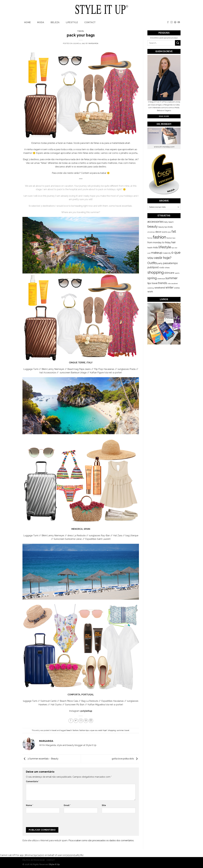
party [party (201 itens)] (160, 263)
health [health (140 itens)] (150, 248)
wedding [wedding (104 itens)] (151, 288)
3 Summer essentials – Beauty (40, 759)
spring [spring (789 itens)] (152, 278)
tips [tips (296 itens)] (149, 283)
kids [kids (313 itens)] (156, 247)
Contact (90, 22)
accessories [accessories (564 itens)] (156, 222)
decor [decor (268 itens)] (158, 232)
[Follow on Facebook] (168, 22)
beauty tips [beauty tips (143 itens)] (163, 227)
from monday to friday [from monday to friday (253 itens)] (159, 242)
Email (67, 805)
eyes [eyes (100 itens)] (169, 232)
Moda (41, 22)
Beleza (55, 22)
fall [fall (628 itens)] (174, 231)
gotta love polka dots (125, 759)
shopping (112, 730)
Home (27, 22)
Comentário (33, 781)
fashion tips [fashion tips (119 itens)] (171, 238)
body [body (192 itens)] (170, 227)
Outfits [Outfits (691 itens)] (152, 263)
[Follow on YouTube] (179, 22)
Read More (164, 116)
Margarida (93, 43)
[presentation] (45, 821)
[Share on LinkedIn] (91, 721)
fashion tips (84, 730)
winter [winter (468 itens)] (169, 287)
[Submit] (178, 43)
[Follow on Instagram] (172, 22)
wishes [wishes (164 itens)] (177, 288)
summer (120, 730)
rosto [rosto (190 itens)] (162, 267)
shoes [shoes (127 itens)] (167, 268)
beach (69, 730)
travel (81, 31)
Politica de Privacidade (34, 860)
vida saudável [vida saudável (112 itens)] (173, 283)
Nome (30, 805)
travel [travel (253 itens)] (155, 283)
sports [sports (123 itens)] (177, 273)
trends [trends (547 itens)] (163, 283)
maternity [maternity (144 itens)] (167, 253)
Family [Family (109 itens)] (150, 238)
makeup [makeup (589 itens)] (157, 253)
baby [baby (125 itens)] (166, 222)
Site (104, 805)
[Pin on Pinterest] (86, 721)
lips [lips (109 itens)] (173, 248)
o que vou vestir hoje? (98, 730)
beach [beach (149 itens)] (171, 222)
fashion (76, 730)
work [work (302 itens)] (150, 292)
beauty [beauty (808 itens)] (153, 226)
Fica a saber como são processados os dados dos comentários (101, 840)
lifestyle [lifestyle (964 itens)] (165, 247)
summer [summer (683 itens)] (171, 278)
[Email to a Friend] (81, 721)
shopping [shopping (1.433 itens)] (156, 272)
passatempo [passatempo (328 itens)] (170, 263)
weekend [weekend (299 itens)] (160, 288)
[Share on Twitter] (76, 721)
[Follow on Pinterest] (175, 22)
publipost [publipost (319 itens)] (153, 267)
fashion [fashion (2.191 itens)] (159, 237)
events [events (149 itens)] (165, 232)
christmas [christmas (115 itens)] (151, 232)
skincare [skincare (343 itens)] (169, 273)
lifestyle (72, 22)
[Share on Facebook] (71, 721)
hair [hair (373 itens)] (173, 242)
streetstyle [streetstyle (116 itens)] (161, 279)
